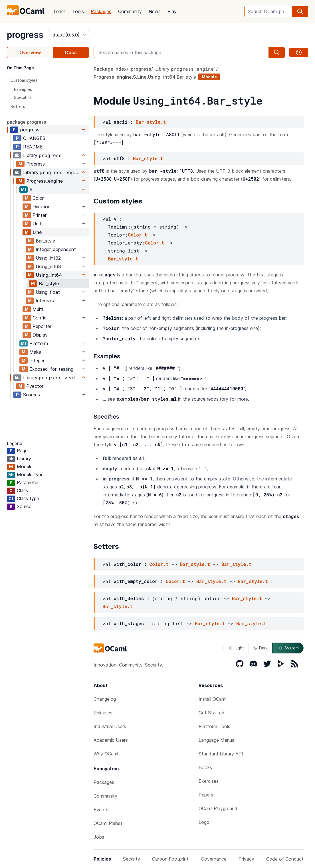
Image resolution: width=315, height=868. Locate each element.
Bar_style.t (151, 122)
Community (130, 11)
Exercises (209, 781)
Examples (23, 89)
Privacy (246, 859)
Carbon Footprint (170, 859)
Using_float (48, 292)
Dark (261, 648)
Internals (45, 301)
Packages (101, 11)
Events (101, 810)
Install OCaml (212, 699)
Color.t (137, 235)
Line (37, 232)
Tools (78, 11)
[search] (300, 11)
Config (40, 318)
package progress (27, 122)
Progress (36, 164)
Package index (110, 69)
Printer (40, 215)
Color (38, 198)
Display (40, 335)
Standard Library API (221, 754)
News (155, 11)
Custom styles (24, 80)
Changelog (105, 699)
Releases (103, 713)
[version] (68, 35)
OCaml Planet (108, 823)
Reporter (42, 326)
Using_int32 (48, 258)
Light (236, 648)
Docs (71, 52)
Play (172, 11)
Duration (42, 207)
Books (205, 767)
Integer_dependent (56, 249)
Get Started (212, 713)
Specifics (23, 97)
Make (35, 352)
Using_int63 (48, 266)
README (33, 147)
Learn (59, 11)
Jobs (99, 837)
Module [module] (209, 77)
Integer (37, 360)
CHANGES (34, 138)
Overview (30, 52)
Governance (214, 859)
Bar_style (45, 241)
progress (25, 35)
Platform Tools (214, 726)
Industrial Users (110, 726)
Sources (32, 395)
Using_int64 (49, 275)
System (288, 648)
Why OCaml (106, 754)
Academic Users (111, 740)
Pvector (35, 386)
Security (132, 859)
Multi (38, 309)
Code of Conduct (285, 859)
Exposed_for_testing (51, 369)
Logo (204, 822)
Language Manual (217, 740)
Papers (206, 795)
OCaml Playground (218, 808)
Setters (18, 106)
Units (38, 224)
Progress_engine (45, 181)
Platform (39, 343)
